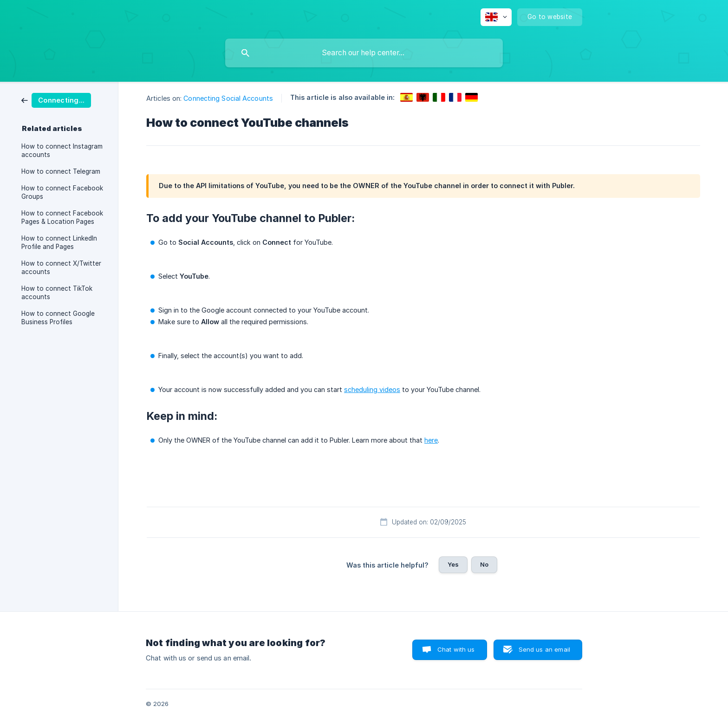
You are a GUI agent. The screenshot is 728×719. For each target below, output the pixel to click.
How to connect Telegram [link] (61, 171)
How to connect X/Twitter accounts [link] (61, 268)
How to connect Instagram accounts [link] (62, 150)
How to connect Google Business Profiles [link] (58, 318)
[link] (56, 100)
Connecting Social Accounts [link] (228, 98)
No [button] (484, 564)
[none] (496, 17)
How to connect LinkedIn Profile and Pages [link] (59, 242)
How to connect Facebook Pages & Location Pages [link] (62, 217)
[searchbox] (364, 53)
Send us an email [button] (544, 649)
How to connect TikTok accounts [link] (57, 293)
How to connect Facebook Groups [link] (62, 192)
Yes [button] (453, 564)
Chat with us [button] (456, 649)
